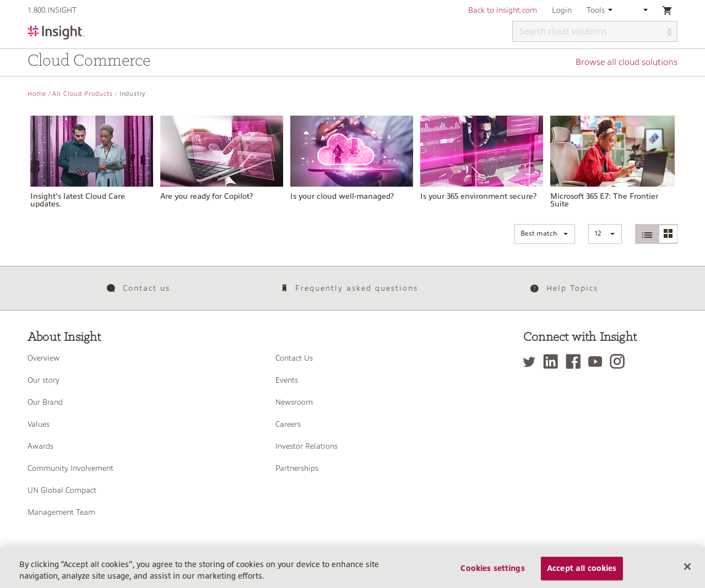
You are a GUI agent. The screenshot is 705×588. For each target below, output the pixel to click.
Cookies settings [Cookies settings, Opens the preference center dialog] (492, 574)
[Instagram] (620, 361)
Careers (288, 424)
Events (287, 380)
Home (37, 94)
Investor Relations (307, 446)
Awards (40, 446)
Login (562, 10)
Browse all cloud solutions (627, 62)
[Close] (687, 572)
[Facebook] (576, 361)
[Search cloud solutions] (595, 31)
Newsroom (294, 402)
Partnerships (297, 468)
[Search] (670, 32)
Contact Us (294, 358)
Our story (44, 380)
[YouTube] (598, 361)
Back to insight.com (503, 10)
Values (39, 424)
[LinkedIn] (553, 361)
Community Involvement (70, 468)
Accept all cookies (582, 574)
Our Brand (45, 402)
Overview (44, 358)
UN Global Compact (62, 490)
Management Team (61, 512)
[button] (545, 234)
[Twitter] (532, 361)
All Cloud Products (83, 94)
